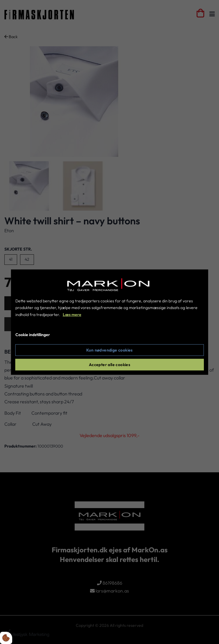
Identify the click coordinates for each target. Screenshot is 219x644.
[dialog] (110, 322)
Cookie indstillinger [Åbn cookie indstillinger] (33, 335)
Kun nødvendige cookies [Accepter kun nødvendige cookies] (109, 350)
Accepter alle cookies (109, 365)
